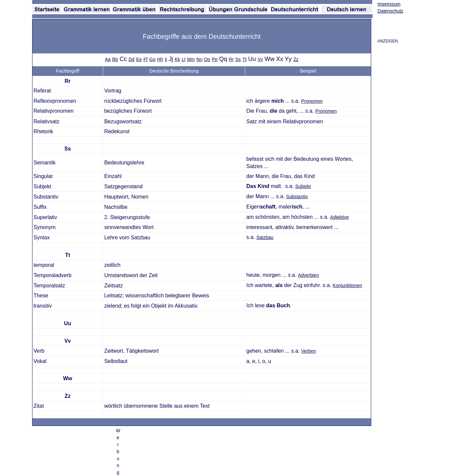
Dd (132, 59)
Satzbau (265, 237)
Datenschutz (390, 11)
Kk (177, 59)
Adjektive (340, 217)
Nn (200, 59)
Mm (191, 59)
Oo (207, 59)
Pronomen (312, 101)
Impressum (389, 4)
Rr (231, 59)
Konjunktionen (348, 285)
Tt (244, 59)
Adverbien (308, 275)
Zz (296, 59)
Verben (309, 351)
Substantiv (297, 197)
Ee (139, 59)
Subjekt (303, 186)
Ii (166, 59)
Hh (160, 59)
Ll (183, 59)
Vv (260, 59)
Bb (115, 59)
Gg (152, 59)
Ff (146, 59)
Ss (238, 59)
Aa (108, 59)
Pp (215, 59)
